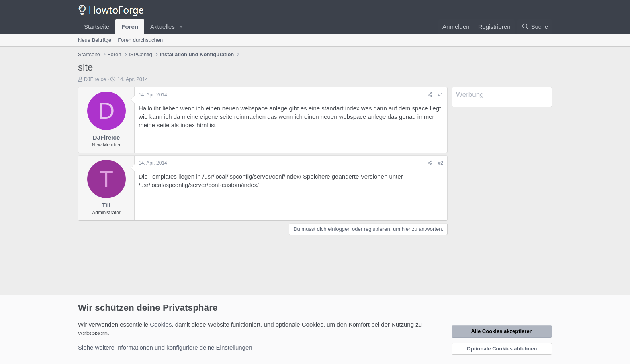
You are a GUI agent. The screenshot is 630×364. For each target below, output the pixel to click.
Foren (130, 27)
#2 (441, 163)
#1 (441, 95)
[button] (181, 27)
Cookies (161, 324)
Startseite (97, 27)
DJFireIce (95, 79)
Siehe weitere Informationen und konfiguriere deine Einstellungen (165, 347)
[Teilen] (430, 95)
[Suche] (535, 27)
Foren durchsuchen (140, 40)
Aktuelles (163, 27)
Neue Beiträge (95, 40)
